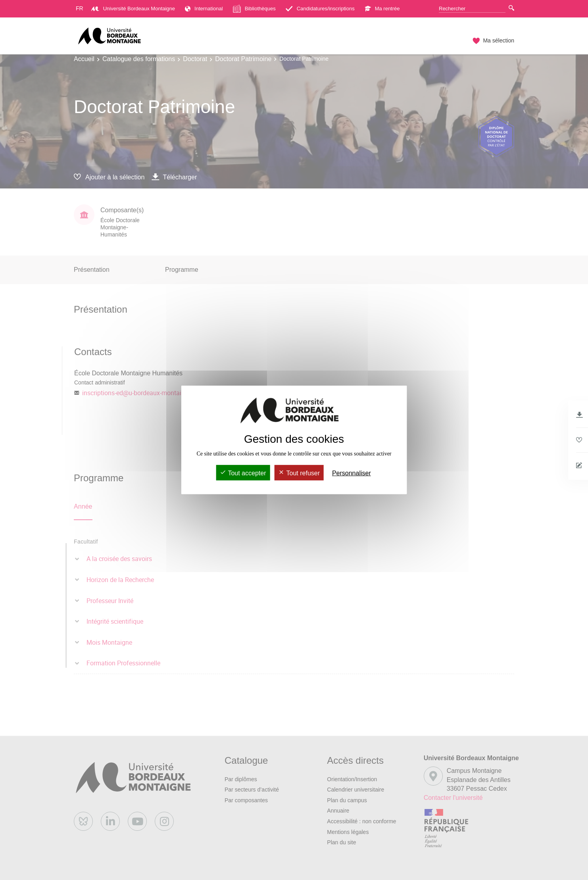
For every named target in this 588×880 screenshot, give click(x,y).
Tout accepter (243, 473)
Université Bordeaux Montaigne (133, 9)
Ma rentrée (382, 9)
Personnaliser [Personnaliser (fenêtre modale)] (352, 473)
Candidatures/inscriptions (320, 9)
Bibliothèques (254, 9)
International (204, 9)
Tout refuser (299, 473)
